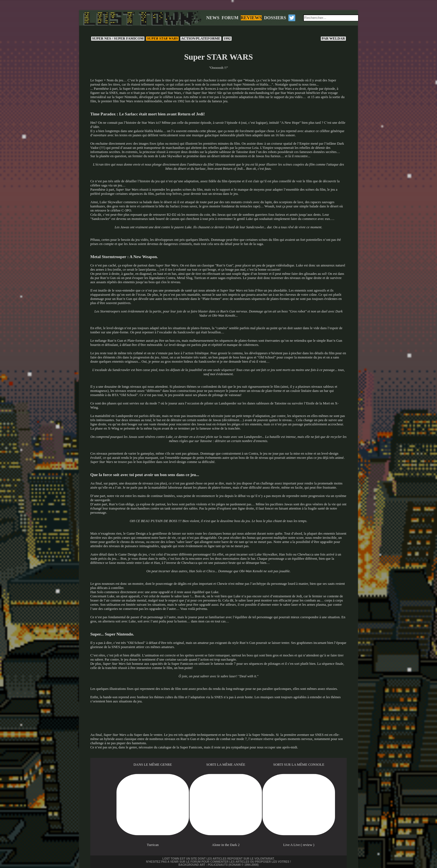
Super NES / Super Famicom (118, 38)
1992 (227, 38)
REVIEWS (251, 18)
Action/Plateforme (201, 38)
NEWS (213, 18)
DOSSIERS (275, 18)
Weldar (333, 38)
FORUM (230, 18)
